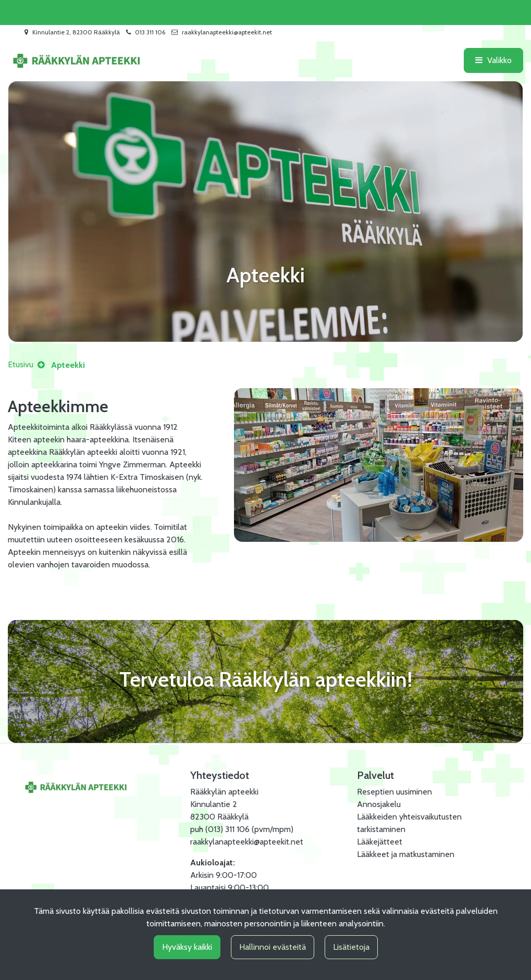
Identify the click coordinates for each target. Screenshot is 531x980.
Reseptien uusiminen (394, 792)
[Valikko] (493, 60)
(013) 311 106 (227, 829)
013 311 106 (150, 32)
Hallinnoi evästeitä (273, 947)
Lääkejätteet (380, 842)
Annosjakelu (379, 804)
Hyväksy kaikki (187, 947)
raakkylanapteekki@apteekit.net (227, 32)
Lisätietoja (351, 947)
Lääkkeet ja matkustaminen (406, 854)
